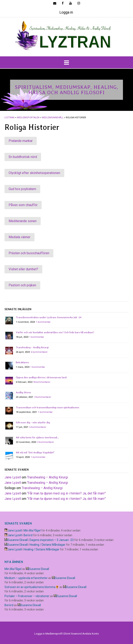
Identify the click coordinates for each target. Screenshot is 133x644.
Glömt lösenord (72, 634)
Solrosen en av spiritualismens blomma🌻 (32, 587)
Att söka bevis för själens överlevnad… (37, 437)
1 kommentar (43, 322)
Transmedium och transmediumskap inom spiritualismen (48, 407)
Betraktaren (22, 362)
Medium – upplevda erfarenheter (26, 578)
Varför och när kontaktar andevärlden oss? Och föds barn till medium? (55, 332)
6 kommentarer (39, 352)
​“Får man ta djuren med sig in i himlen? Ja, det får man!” (66, 493)
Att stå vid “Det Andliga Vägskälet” (35, 453)
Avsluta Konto (91, 634)
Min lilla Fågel (32, 530)
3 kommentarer (43, 397)
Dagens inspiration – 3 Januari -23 (52, 540)
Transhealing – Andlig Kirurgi (32, 347)
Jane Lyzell (13, 477)
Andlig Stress (23, 392)
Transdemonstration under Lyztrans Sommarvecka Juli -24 (49, 317)
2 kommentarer (46, 442)
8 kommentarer (42, 382)
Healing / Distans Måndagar (47, 545)
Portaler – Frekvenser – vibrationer (27, 596)
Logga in (66, 12)
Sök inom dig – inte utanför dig (33, 422)
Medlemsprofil (54, 634)
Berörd (28, 535)
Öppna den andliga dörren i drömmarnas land (41, 377)
